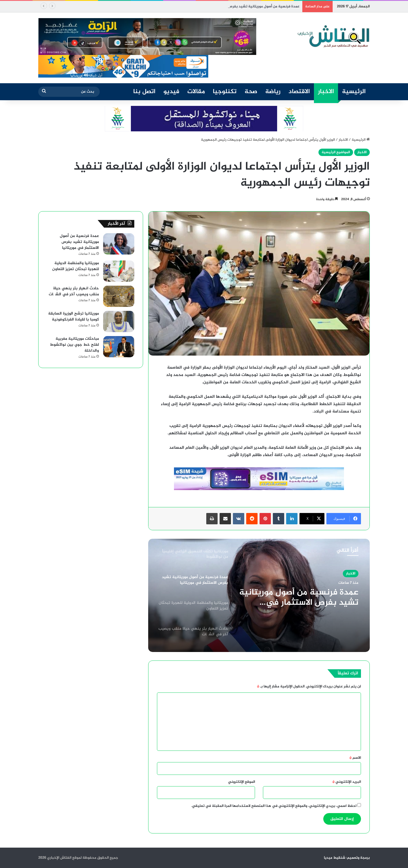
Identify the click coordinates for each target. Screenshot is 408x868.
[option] (259, 595)
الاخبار (326, 92)
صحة (251, 92)
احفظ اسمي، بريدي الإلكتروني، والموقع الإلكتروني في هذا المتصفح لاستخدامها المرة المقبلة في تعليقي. (274, 806)
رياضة (273, 92)
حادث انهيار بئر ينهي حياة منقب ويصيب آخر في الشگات (74, 291)
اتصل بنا (144, 92)
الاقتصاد (299, 92)
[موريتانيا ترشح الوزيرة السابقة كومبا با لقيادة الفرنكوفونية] (119, 321)
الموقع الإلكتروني (242, 782)
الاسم (355, 758)
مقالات (196, 92)
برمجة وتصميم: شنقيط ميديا (347, 858)
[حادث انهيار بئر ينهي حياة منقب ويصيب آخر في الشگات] (119, 296)
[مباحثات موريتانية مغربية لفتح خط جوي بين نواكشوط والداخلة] (119, 347)
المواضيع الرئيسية (336, 152)
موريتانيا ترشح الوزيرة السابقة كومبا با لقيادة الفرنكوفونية (74, 317)
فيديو (171, 92)
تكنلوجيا (225, 92)
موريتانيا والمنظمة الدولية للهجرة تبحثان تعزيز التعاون (76, 266)
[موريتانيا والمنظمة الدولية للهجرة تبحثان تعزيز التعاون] (119, 271)
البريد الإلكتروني (347, 782)
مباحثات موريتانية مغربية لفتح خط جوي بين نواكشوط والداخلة (75, 345)
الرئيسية (354, 92)
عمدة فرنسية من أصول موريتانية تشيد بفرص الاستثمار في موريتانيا (299, 598)
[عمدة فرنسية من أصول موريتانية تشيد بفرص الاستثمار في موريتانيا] (119, 244)
